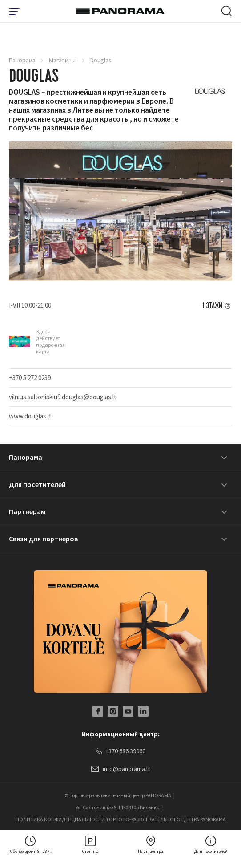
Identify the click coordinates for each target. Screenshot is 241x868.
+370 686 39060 (120, 751)
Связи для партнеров (43, 539)
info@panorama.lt (120, 769)
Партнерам (27, 511)
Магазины (63, 60)
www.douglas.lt (30, 416)
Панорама (22, 60)
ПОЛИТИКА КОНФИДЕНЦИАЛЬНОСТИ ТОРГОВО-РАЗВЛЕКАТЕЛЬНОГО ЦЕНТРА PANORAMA (121, 819)
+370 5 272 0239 (30, 378)
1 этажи (212, 306)
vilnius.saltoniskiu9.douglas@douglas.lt (63, 397)
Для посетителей (37, 484)
